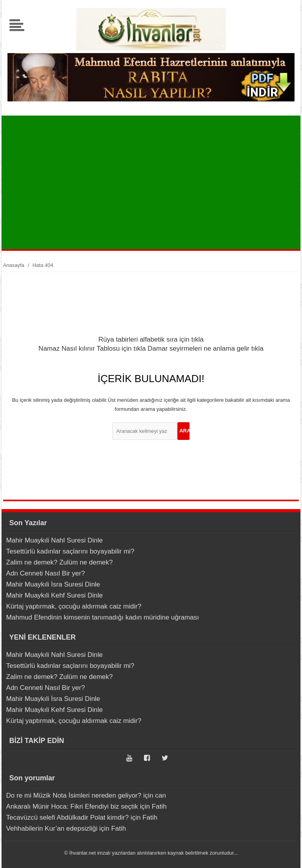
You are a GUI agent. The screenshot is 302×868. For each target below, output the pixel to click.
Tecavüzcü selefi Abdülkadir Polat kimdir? (68, 817)
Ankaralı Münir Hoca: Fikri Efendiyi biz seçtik (72, 806)
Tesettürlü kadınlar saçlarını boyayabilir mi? (70, 551)
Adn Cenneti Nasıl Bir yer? (46, 573)
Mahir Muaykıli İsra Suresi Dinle (53, 584)
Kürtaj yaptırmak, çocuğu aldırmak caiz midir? (74, 606)
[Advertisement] (153, 182)
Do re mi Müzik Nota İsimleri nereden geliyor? (74, 795)
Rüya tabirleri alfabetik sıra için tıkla (151, 339)
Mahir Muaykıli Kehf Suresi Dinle (55, 595)
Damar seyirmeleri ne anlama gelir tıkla (205, 348)
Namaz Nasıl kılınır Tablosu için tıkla (92, 348)
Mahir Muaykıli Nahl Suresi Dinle (55, 540)
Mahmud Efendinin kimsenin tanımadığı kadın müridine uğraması (103, 617)
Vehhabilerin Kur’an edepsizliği (52, 828)
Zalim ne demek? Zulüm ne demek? (60, 562)
